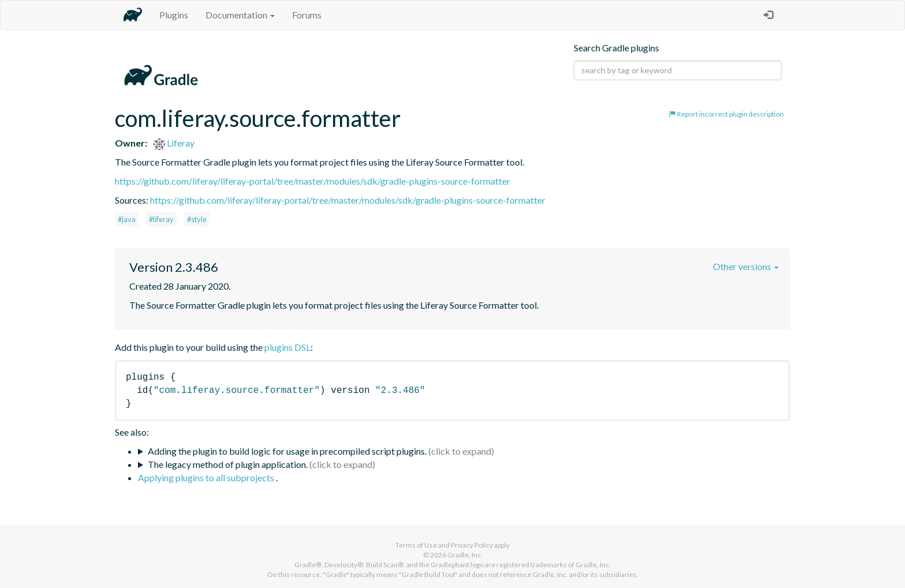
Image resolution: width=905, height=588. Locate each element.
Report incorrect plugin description (726, 114)
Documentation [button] (240, 15)
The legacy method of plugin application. (228, 464)
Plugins (174, 15)
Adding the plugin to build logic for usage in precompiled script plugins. (287, 451)
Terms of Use (416, 545)
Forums (307, 15)
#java (127, 219)
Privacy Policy (472, 545)
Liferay (174, 143)
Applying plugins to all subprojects (207, 477)
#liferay (161, 219)
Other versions (746, 266)
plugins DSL (287, 347)
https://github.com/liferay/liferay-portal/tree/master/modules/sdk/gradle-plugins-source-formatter (313, 181)
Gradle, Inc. (465, 555)
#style (197, 219)
